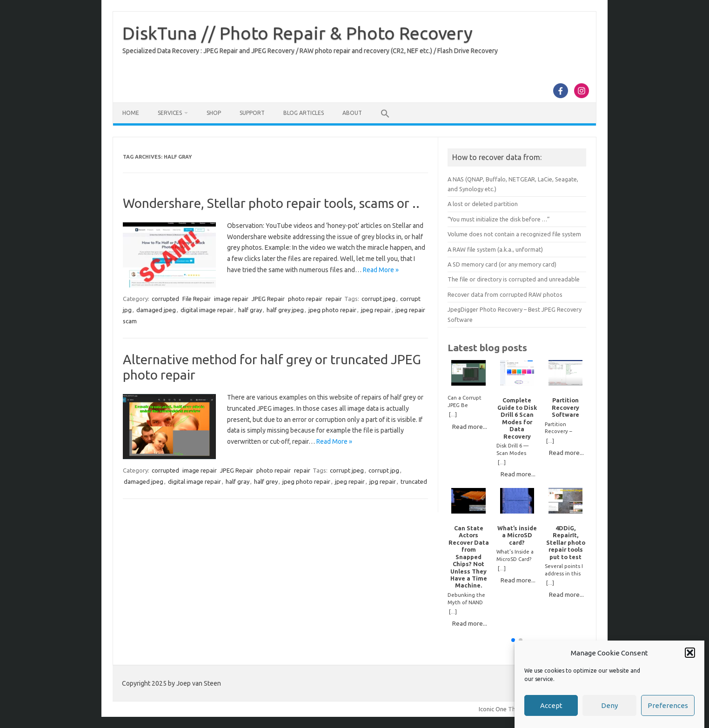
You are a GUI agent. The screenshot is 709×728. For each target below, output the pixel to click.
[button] (690, 656)
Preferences (668, 709)
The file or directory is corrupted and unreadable (514, 279)
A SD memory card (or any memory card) (502, 264)
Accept (551, 709)
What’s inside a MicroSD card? (517, 535)
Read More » (381, 270)
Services (170, 113)
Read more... (470, 427)
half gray (250, 310)
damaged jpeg (156, 310)
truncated (414, 481)
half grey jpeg (285, 310)
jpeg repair (376, 310)
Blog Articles (304, 113)
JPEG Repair (268, 299)
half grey (266, 481)
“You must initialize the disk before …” (499, 219)
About (352, 113)
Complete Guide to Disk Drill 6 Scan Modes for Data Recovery (517, 418)
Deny (609, 709)
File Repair (197, 299)
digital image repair (207, 310)
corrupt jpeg (378, 299)
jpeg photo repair (332, 310)
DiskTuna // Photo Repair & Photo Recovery (298, 33)
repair (334, 299)
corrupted (165, 299)
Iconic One (493, 709)
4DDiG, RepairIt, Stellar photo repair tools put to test (566, 542)
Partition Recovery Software (565, 407)
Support (252, 113)
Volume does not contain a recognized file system (514, 234)
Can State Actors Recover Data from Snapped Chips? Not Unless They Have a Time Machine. (469, 557)
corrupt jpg (384, 470)
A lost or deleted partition (483, 204)
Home (131, 113)
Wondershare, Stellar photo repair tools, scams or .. (271, 203)
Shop (214, 113)
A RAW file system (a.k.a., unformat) (495, 249)
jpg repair (383, 481)
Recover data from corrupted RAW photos (505, 294)
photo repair (305, 299)
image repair (231, 299)
